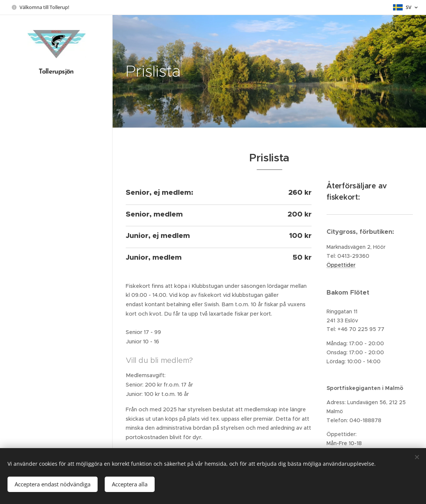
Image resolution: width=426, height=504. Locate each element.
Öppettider (341, 265)
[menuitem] (56, 213)
